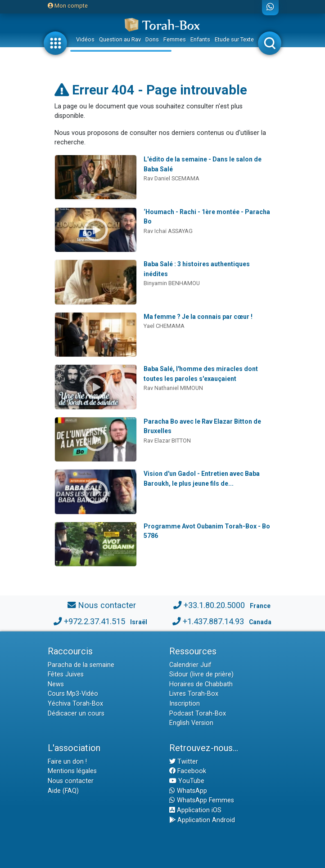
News (56, 684)
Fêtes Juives (66, 674)
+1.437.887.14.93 (213, 621)
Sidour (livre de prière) (201, 674)
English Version (191, 723)
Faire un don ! (67, 762)
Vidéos (85, 39)
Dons (152, 39)
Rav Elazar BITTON (167, 441)
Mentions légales (72, 771)
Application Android (202, 820)
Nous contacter (107, 605)
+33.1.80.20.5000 (214, 605)
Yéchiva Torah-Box (75, 704)
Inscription (185, 704)
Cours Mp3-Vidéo (73, 694)
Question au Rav (120, 39)
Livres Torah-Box (194, 694)
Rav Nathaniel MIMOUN (173, 388)
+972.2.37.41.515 (95, 621)
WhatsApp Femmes (202, 800)
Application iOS (195, 810)
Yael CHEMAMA (164, 326)
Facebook (188, 771)
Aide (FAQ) (63, 791)
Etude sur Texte (234, 39)
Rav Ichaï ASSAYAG (168, 231)
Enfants (200, 39)
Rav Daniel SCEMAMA (172, 178)
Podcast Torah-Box (198, 714)
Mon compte (68, 6)
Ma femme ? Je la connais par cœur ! (198, 317)
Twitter (184, 762)
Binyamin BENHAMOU (172, 283)
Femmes (175, 39)
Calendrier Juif (190, 665)
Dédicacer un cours (76, 714)
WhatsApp (188, 791)
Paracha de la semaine (81, 665)
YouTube (187, 781)
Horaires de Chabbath (201, 684)
